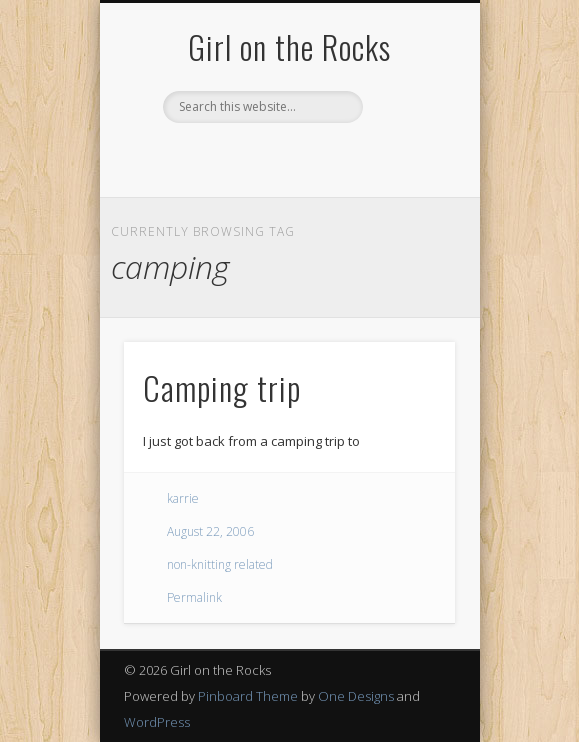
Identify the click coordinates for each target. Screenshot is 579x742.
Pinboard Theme (248, 696)
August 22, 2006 (210, 531)
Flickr (328, 157)
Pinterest (287, 157)
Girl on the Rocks (289, 46)
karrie (183, 498)
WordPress (157, 722)
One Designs (356, 696)
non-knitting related (220, 564)
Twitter (246, 157)
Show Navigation (406, 179)
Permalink (194, 597)
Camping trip (222, 387)
